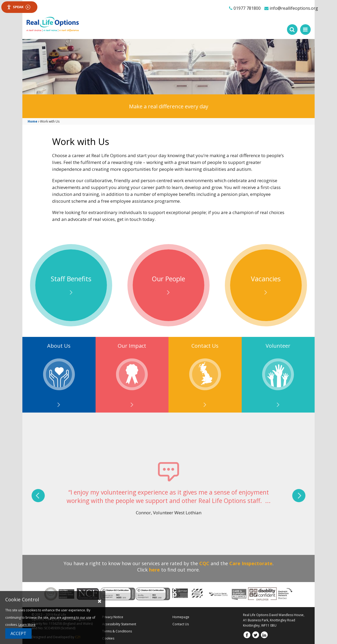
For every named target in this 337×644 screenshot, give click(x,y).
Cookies (108, 638)
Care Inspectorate (251, 563)
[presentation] (38, 496)
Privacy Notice (113, 617)
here (154, 570)
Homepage (181, 617)
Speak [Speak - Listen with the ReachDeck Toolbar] (18, 7)
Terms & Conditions (117, 631)
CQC (204, 563)
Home (33, 121)
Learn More (27, 625)
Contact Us (181, 624)
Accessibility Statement (119, 624)
